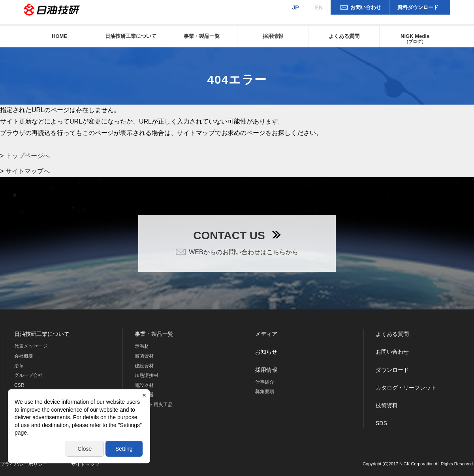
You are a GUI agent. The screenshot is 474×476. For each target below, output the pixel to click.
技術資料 (387, 405)
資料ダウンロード (418, 7)
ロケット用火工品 (154, 405)
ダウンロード (392, 370)
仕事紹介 (265, 382)
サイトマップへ (28, 171)
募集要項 (265, 392)
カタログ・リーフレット (406, 388)
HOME (59, 36)
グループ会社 (28, 375)
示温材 (142, 346)
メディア (266, 334)
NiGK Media (415, 38)
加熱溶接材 (147, 375)
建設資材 (144, 366)
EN (319, 7)
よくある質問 (344, 36)
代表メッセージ (31, 346)
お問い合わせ (366, 7)
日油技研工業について (131, 36)
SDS (381, 423)
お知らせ (266, 352)
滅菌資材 (144, 356)
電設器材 (144, 385)
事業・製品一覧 (202, 36)
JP (295, 7)
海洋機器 (144, 395)
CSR (19, 385)
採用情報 (273, 36)
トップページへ (28, 156)
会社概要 (24, 356)
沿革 (19, 366)
